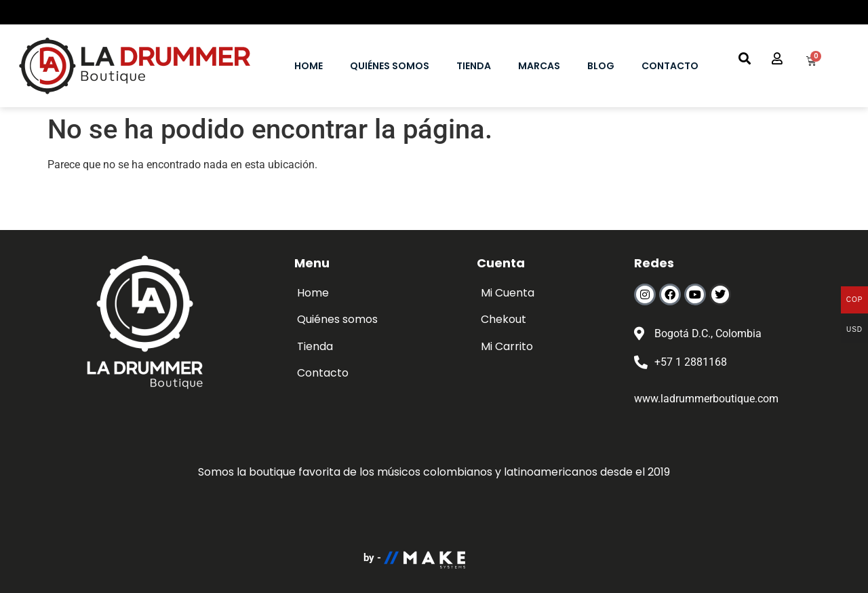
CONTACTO (670, 66)
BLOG (601, 66)
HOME (309, 66)
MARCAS (539, 66)
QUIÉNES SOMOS (390, 66)
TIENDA (474, 66)
